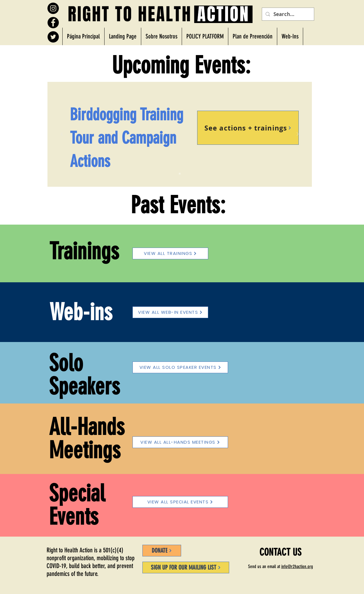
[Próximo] (298, 134)
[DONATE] (162, 551)
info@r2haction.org (297, 566)
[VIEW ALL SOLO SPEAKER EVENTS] (180, 367)
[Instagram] (53, 8)
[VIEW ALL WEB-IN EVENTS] (170, 312)
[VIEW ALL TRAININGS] (170, 253)
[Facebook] (53, 23)
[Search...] (288, 14)
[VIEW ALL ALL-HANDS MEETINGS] (180, 442)
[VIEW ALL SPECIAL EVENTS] (180, 502)
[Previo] (62, 134)
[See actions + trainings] (248, 128)
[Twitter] (53, 37)
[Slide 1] (180, 174)
